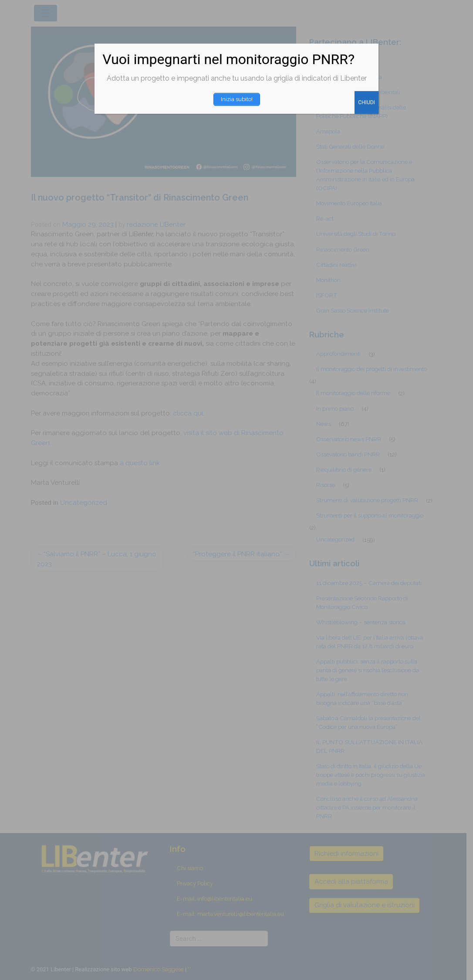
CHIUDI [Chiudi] (367, 102)
